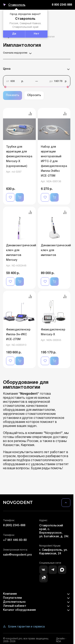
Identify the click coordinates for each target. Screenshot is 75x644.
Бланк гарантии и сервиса (24, 627)
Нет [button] (36, 34)
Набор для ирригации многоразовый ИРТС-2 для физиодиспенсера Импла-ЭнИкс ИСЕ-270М (54, 161)
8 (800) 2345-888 (14, 525)
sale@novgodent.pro (17, 555)
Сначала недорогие (18, 53)
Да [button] (14, 34)
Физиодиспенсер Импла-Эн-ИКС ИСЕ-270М (18, 335)
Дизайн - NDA (61, 640)
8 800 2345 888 (62, 5)
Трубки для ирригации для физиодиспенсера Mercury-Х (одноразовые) (19, 157)
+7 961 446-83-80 (15, 540)
